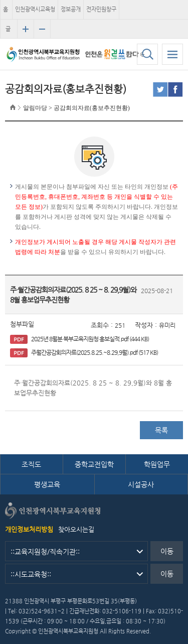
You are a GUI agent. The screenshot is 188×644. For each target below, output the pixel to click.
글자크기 (8, 32)
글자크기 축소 (42, 29)
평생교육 (47, 484)
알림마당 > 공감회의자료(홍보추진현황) (76, 108)
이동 (167, 551)
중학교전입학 (94, 464)
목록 (161, 430)
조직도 (31, 464)
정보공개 (71, 9)
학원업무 (157, 464)
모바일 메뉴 (172, 54)
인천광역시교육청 (35, 9)
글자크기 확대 (26, 29)
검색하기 (147, 54)
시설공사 (141, 484)
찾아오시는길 (76, 529)
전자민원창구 (101, 9)
